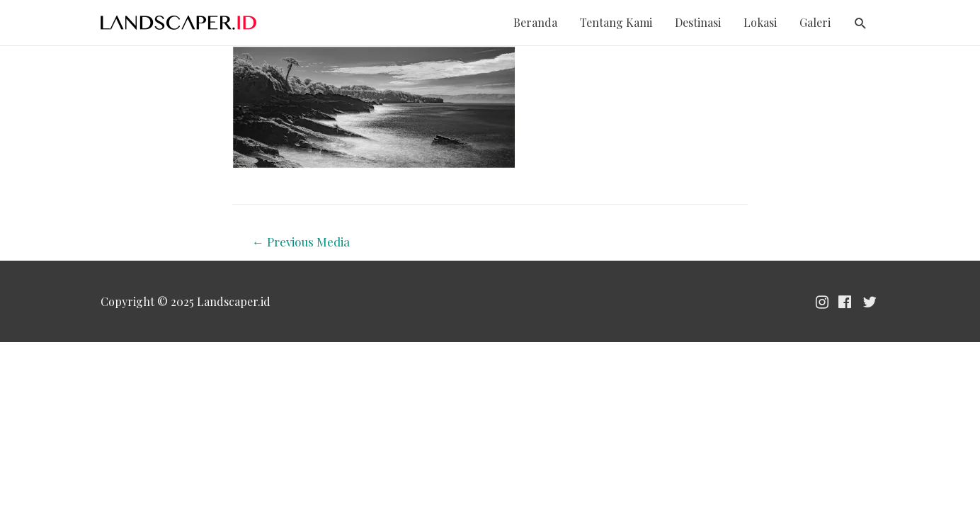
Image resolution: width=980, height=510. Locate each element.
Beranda (535, 22)
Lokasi (760, 22)
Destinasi (698, 22)
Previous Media (301, 242)
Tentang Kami (616, 22)
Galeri (815, 22)
